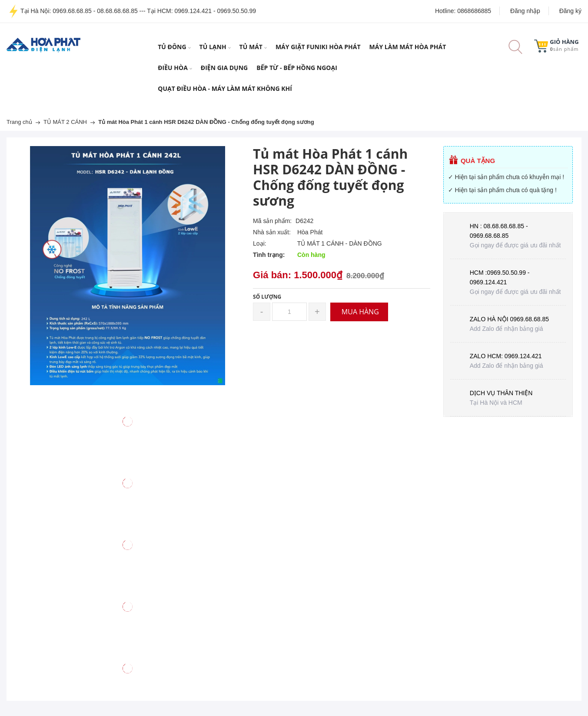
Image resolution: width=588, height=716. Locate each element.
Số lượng (267, 297)
